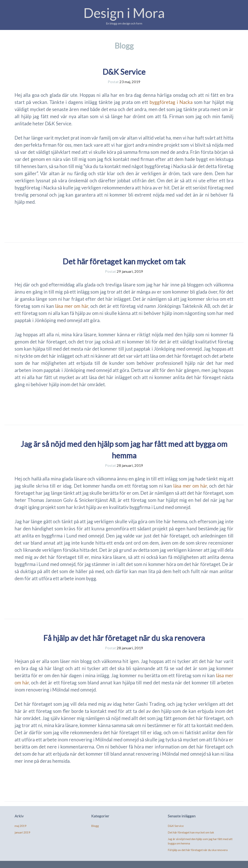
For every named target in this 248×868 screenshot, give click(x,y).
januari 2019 (22, 832)
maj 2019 (20, 826)
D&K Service (124, 72)
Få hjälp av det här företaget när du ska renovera (124, 638)
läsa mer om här (72, 306)
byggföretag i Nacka (171, 102)
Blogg (95, 826)
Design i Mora (124, 13)
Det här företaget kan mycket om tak (124, 261)
